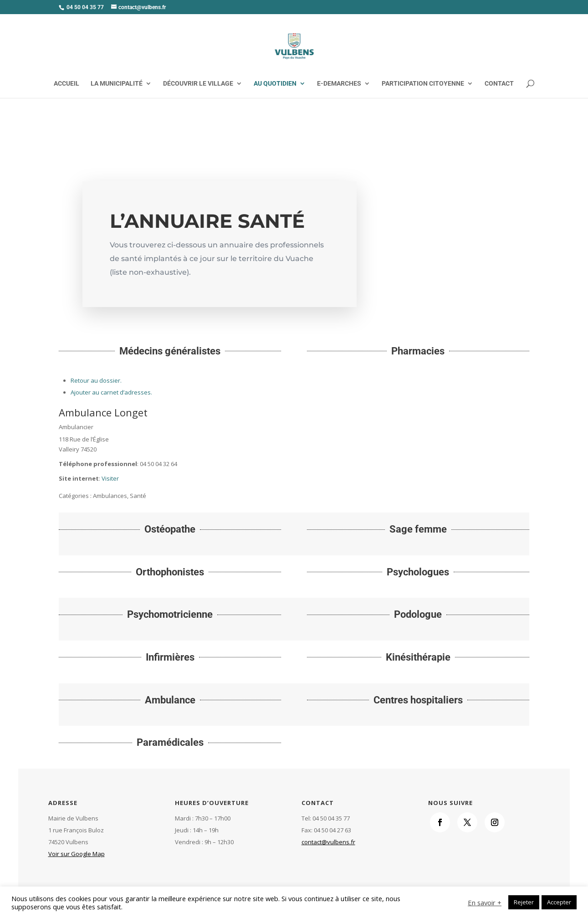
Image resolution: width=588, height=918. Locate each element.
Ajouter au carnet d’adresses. (111, 392)
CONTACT (499, 84)
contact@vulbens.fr (328, 842)
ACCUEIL (66, 84)
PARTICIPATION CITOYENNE (423, 84)
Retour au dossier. (96, 380)
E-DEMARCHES (339, 84)
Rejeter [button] (524, 902)
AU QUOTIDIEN (275, 84)
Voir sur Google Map (77, 854)
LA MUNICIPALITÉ (117, 84)
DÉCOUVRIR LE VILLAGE (198, 84)
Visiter (110, 478)
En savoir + (485, 903)
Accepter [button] (559, 902)
